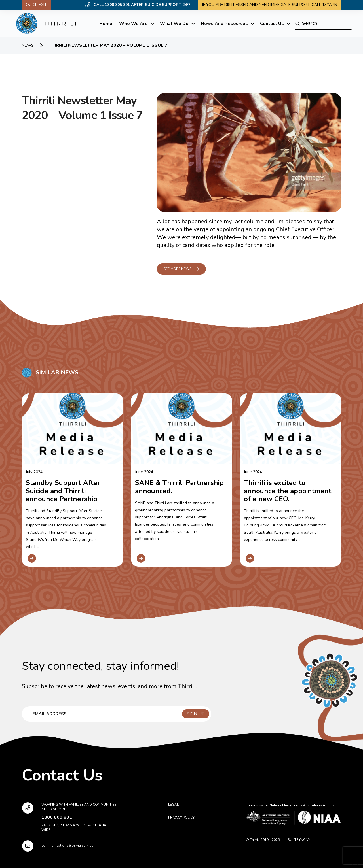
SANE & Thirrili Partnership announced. (179, 487)
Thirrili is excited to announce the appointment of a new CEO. (288, 491)
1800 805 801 (57, 817)
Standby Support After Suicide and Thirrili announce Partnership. (63, 491)
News (28, 45)
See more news (178, 269)
